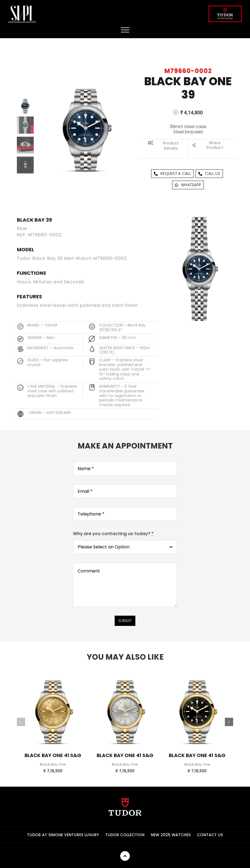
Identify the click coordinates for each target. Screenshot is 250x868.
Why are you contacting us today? (113, 538)
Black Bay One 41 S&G (53, 760)
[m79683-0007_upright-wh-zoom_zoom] (125, 680)
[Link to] (176, 112)
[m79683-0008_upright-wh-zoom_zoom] (53, 680)
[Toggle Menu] (125, 30)
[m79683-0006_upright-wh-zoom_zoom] (197, 680)
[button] (21, 726)
